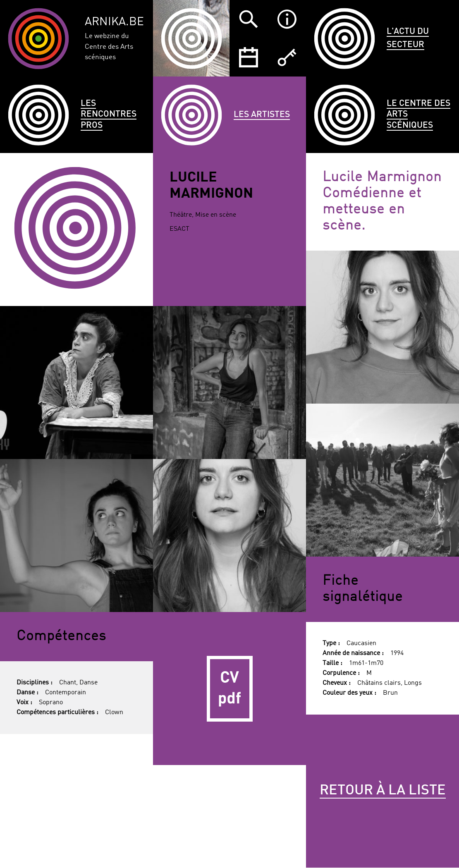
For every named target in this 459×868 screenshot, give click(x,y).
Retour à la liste (383, 791)
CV (229, 689)
